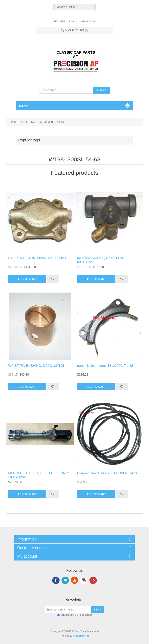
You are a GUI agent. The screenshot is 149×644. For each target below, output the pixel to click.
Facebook (56, 580)
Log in (73, 22)
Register (59, 22)
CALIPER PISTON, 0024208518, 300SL (38, 258)
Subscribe (67, 615)
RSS (74, 580)
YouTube (84, 580)
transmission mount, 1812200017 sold (105, 366)
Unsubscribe (84, 615)
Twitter (65, 580)
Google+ (93, 580)
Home (12, 122)
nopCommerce (81, 636)
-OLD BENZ (28, 122)
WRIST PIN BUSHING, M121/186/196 (36, 366)
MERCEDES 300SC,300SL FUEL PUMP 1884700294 (38, 475)
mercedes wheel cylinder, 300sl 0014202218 (100, 260)
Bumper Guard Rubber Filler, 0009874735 (108, 473)
